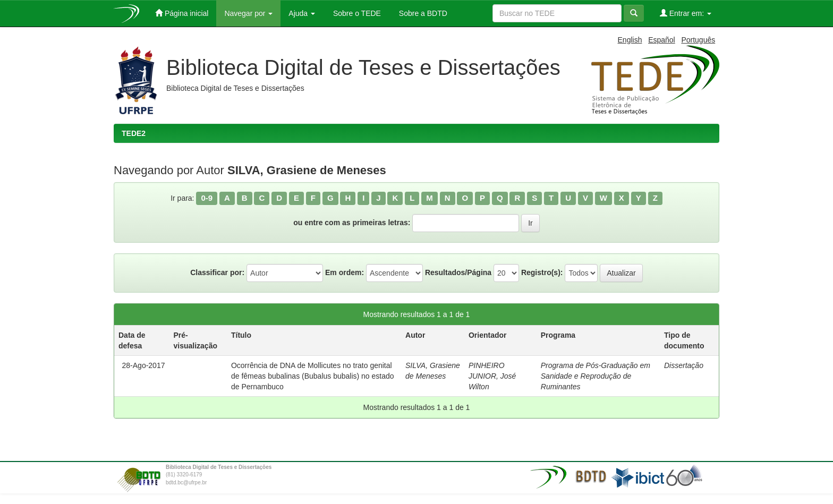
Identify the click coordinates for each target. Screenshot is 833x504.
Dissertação (684, 365)
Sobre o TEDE (356, 13)
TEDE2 (134, 133)
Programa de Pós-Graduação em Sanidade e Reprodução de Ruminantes (596, 376)
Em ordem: (345, 272)
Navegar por (248, 13)
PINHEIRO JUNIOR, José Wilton (492, 376)
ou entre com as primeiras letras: (352, 223)
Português (698, 40)
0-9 (207, 198)
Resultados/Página (458, 272)
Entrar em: (686, 13)
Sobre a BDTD (422, 13)
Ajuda (302, 13)
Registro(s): (542, 272)
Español (662, 40)
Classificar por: (217, 272)
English (630, 40)
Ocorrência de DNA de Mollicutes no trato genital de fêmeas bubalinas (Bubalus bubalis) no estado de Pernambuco (313, 376)
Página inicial (182, 13)
